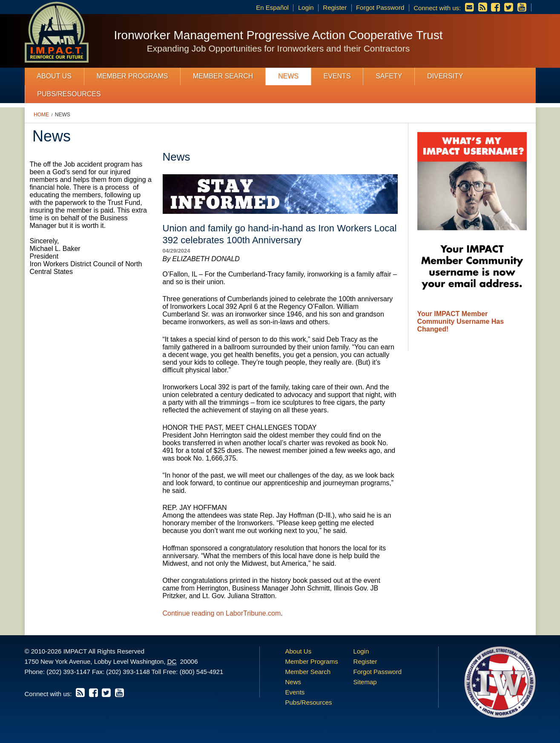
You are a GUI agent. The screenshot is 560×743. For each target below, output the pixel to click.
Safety (389, 76)
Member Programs (132, 76)
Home (41, 115)
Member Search (223, 76)
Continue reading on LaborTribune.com (222, 613)
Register (335, 7)
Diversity (445, 76)
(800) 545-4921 (202, 672)
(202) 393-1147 (68, 672)
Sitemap (365, 682)
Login (306, 7)
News (288, 76)
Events (337, 76)
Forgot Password (380, 7)
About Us (54, 76)
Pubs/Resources (69, 94)
